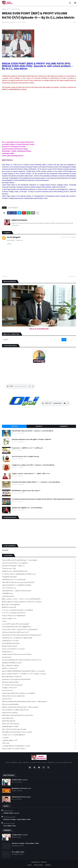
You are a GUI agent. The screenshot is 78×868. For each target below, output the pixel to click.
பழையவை (72, 276)
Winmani (44, 862)
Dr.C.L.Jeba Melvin (13, 9)
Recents (39, 426)
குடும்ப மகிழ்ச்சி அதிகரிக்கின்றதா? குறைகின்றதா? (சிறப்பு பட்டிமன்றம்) (39, 671)
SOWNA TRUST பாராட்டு (20, 780)
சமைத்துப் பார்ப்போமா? (39, 688)
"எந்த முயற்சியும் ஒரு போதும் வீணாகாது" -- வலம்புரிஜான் (39, 560)
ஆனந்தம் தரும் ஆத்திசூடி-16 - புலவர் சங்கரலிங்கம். (27, 508)
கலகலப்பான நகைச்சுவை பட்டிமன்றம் (39, 649)
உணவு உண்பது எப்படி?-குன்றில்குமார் (39, 616)
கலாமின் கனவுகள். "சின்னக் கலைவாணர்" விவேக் (39, 654)
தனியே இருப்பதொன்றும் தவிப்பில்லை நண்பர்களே (39, 715)
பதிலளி (9, 244)
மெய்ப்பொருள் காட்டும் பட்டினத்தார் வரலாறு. (25, 456)
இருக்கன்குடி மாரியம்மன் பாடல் (21, 788)
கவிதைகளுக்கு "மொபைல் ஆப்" (21, 797)
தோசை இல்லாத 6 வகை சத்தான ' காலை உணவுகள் (39, 732)
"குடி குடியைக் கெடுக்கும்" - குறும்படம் (39, 566)
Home (30, 865)
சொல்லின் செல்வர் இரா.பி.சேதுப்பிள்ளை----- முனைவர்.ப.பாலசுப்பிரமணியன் (36, 482)
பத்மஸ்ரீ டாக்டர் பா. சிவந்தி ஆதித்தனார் (39, 735)
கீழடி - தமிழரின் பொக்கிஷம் (39, 666)
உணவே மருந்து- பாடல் (39, 618)
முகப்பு (4, 9)
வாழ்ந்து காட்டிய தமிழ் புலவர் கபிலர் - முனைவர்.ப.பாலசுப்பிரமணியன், (33, 465)
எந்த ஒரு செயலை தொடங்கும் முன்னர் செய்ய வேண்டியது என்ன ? (39, 635)
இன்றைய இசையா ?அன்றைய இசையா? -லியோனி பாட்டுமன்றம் (39, 602)
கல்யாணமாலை (39, 657)
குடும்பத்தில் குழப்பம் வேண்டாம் (39, 677)
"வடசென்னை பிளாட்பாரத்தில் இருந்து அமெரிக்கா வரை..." (39, 574)
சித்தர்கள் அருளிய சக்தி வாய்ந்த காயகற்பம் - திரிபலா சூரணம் (39, 707)
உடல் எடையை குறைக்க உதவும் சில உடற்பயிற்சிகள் (39, 610)
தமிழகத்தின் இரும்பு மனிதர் (39, 727)
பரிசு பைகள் (39, 743)
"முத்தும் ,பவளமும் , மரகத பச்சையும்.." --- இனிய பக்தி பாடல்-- (31, 474)
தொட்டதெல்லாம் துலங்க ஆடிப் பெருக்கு (39, 729)
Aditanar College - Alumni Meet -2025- (17, 819)
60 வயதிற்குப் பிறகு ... (10, 826)
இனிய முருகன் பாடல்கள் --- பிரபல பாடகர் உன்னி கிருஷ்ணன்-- (39, 599)
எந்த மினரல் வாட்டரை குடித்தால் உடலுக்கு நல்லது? (39, 638)
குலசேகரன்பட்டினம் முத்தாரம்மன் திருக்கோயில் (39, 679)
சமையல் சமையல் (39, 690)
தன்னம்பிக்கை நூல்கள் (39, 721)
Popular (14, 426)
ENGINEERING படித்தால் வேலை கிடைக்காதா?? (26, 491)
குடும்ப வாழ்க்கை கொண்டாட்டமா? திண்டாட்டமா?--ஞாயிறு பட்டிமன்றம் (39, 674)
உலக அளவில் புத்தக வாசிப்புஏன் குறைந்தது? (39, 624)
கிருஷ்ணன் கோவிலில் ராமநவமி (39, 663)
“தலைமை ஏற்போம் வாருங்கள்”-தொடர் (39, 749)
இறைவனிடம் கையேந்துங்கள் (39, 605)
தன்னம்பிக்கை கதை (39, 718)
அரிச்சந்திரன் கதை (39, 593)
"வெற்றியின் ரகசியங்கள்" (39, 577)
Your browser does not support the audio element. (20, 386)
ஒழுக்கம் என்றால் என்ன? (39, 646)
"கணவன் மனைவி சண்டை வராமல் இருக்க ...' (39, 563)
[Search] (32, 340)
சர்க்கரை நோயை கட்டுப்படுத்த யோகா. (39, 696)
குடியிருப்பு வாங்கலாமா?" (39, 668)
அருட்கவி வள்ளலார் (39, 596)
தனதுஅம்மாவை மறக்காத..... (39, 713)
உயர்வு (39, 621)
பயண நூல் (39, 738)
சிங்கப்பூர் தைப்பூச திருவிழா (39, 704)
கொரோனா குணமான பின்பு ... (39, 682)
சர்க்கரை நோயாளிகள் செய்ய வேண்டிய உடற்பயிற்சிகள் (39, 693)
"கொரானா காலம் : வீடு (39, 569)
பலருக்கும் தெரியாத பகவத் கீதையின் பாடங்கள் (39, 746)
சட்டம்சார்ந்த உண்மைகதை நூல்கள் (39, 685)
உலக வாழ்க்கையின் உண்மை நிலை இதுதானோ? (39, 627)
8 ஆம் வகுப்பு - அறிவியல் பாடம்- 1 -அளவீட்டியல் (27, 448)
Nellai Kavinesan (19, 220)
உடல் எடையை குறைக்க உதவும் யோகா (39, 613)
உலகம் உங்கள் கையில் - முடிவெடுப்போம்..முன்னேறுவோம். (39, 629)
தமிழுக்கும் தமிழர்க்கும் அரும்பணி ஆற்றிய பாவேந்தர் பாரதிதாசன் (31, 439)
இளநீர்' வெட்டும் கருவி (39, 607)
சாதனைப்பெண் (39, 699)
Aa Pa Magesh (14, 237)
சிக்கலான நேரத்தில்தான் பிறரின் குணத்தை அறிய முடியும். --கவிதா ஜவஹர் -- (39, 702)
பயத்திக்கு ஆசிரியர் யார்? (39, 740)
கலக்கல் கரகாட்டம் (39, 652)
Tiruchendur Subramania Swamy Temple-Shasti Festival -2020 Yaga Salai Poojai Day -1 (43, 499)
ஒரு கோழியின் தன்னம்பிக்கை (39, 643)
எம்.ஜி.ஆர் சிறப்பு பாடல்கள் (39, 641)
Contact (48, 865)
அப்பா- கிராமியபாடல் (39, 588)
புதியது (5, 276)
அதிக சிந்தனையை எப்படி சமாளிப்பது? (39, 580)
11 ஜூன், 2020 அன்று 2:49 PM (68, 237)
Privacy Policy (38, 865)
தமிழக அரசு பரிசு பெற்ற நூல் (39, 724)
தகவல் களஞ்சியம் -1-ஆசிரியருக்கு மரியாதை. (39, 710)
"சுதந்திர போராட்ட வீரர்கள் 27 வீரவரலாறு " (39, 571)
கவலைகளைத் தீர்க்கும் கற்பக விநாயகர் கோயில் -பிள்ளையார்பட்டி (39, 660)
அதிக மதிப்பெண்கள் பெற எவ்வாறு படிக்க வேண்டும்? (39, 582)
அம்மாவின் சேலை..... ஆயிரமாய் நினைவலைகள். (39, 591)
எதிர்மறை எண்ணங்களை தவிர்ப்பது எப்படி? (39, 632)
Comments (64, 426)
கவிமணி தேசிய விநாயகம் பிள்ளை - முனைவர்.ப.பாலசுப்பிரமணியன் (33, 431)
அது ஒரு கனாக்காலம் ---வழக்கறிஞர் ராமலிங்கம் (39, 585)
